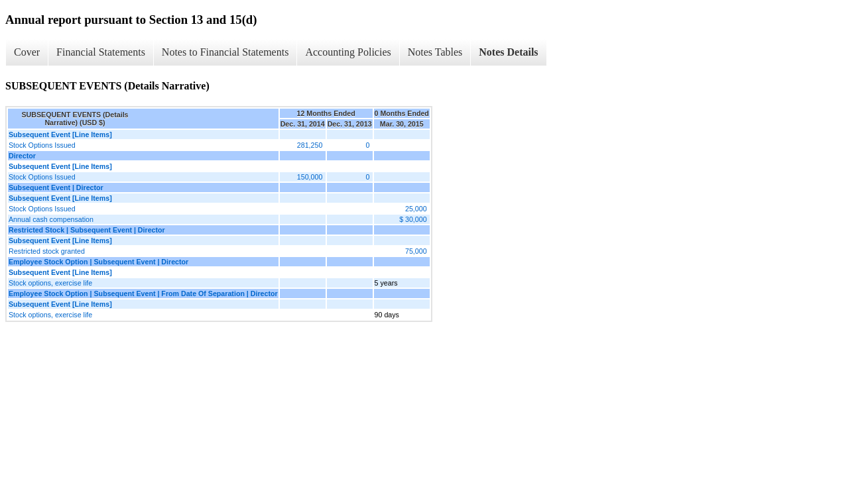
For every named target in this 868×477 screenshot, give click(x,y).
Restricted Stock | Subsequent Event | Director (87, 230)
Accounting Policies (348, 52)
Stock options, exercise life (50, 283)
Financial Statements (101, 52)
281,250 (310, 145)
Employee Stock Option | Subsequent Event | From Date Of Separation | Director (143, 293)
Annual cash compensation (51, 219)
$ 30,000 (413, 219)
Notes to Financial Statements (225, 52)
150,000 (310, 177)
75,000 (416, 251)
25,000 (416, 209)
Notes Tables (435, 52)
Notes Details (508, 52)
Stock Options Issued (42, 145)
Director (22, 156)
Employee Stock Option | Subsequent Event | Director (98, 262)
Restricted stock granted (47, 251)
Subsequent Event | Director (56, 187)
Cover (27, 52)
